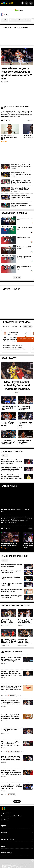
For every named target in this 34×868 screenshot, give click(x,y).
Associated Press (16, 191)
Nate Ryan (14, 176)
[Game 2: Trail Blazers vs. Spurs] (9, 269)
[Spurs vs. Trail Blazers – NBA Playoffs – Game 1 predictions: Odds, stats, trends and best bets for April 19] (25, 633)
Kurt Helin (14, 168)
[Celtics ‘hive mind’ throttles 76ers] (28, 579)
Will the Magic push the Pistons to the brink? (12, 584)
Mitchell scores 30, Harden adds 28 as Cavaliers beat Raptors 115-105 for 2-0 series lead (21, 189)
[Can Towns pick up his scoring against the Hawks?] (28, 566)
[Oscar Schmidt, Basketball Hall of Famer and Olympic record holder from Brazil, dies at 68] (28, 717)
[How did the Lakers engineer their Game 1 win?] (28, 572)
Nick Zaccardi (5, 721)
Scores (12, 20)
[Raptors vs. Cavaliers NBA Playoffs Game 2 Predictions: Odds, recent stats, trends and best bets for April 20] (9, 633)
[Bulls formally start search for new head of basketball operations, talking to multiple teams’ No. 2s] (28, 688)
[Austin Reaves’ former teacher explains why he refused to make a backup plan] (28, 469)
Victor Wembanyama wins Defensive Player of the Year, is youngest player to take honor (22, 204)
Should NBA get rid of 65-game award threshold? (12, 597)
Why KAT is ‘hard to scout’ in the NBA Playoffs (8, 424)
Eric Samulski (5, 82)
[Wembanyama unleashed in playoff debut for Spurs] (9, 434)
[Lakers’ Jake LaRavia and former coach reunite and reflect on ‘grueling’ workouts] (28, 477)
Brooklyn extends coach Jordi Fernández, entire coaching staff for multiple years (11, 659)
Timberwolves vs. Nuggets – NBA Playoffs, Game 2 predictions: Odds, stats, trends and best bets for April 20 (9, 621)
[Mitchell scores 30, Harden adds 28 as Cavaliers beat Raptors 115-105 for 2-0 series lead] (6, 190)
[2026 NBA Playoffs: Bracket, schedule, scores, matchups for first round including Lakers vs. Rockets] (6, 166)
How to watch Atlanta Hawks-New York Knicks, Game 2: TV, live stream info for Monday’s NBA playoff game (11, 758)
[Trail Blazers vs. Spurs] (9, 240)
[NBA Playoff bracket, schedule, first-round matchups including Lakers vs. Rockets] (17, 370)
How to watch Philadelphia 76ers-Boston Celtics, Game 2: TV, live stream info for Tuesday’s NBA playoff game (21, 197)
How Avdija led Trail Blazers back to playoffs (24, 442)
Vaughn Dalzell (21, 625)
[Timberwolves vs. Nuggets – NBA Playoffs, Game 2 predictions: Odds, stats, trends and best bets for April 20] (9, 613)
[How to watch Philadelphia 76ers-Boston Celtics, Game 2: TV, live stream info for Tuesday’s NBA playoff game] (6, 197)
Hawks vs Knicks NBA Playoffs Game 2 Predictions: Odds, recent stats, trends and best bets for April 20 (25, 621)
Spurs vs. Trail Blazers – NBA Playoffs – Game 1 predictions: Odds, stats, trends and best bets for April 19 (25, 641)
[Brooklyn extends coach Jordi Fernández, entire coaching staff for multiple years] (28, 659)
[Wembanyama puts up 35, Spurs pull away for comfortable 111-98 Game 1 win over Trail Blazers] (28, 744)
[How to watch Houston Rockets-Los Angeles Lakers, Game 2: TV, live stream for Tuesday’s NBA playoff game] (6, 174)
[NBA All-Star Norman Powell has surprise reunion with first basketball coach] (28, 461)
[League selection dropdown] (6, 327)
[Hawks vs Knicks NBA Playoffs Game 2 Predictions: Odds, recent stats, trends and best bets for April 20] (25, 613)
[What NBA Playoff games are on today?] (28, 731)
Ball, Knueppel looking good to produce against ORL (11, 590)
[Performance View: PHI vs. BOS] (9, 221)
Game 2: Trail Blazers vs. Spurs (24, 267)
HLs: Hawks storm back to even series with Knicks (25, 408)
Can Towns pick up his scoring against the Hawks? (11, 565)
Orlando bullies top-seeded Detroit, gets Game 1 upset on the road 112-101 (11, 787)
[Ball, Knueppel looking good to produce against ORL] (28, 591)
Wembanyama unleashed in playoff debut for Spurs (8, 442)
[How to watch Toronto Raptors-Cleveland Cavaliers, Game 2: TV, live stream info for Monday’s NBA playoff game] (28, 772)
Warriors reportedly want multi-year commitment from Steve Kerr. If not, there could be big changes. (11, 673)
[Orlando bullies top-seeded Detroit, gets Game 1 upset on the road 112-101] (28, 787)
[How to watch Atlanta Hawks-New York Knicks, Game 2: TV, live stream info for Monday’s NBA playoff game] (28, 758)
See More (5, 455)
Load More (17, 801)
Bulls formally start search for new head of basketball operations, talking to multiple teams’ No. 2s (12, 688)
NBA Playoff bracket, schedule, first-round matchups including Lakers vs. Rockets (17, 385)
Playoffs (19, 20)
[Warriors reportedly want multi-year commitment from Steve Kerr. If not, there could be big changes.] (28, 674)
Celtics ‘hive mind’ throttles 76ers (11, 578)
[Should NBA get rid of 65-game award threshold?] (28, 597)
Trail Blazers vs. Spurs (24, 237)
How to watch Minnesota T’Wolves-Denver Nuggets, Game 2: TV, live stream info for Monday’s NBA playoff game (11, 702)
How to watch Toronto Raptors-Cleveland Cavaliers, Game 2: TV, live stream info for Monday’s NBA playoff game (11, 772)
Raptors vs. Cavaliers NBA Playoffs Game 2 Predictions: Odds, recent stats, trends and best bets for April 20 (9, 641)
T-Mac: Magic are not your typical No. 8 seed (9, 408)
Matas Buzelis (12, 696)
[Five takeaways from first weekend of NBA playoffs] (25, 416)
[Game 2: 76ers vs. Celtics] (9, 230)
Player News (27, 20)
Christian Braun (13, 333)
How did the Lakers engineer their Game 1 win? (11, 572)
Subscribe (5, 820)
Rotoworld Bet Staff (6, 625)
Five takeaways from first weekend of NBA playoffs (25, 424)
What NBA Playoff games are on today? (11, 730)
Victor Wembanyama (13, 751)
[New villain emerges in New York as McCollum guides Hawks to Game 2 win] (17, 56)
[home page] (7, 3)
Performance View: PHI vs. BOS (25, 219)
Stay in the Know (6, 813)
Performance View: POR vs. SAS (24, 248)
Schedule (5, 20)
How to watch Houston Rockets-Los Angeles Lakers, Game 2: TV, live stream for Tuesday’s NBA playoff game (21, 173)
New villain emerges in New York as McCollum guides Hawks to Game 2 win (17, 73)
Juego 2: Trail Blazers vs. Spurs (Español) (24, 257)
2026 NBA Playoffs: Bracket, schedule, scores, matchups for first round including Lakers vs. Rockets (22, 166)
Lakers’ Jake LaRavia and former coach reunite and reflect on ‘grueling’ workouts (11, 477)
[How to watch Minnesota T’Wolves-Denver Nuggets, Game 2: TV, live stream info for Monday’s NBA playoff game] (28, 702)
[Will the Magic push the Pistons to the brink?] (28, 585)
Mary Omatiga (5, 733)
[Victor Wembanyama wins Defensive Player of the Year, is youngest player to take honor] (6, 205)
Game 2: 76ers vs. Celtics (24, 228)
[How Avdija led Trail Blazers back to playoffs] (25, 434)
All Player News (28, 326)
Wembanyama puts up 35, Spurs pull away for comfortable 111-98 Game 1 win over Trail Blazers (11, 744)
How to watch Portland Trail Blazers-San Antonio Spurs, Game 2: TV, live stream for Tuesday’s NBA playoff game (21, 181)
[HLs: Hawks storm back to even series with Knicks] (25, 400)
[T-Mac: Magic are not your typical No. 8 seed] (9, 400)
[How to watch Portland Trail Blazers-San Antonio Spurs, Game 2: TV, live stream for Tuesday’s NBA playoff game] (6, 182)
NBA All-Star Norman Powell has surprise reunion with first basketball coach (12, 462)
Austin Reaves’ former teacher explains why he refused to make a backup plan (12, 469)
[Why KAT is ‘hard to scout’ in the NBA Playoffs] (9, 416)
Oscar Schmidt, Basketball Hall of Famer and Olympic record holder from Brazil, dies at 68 (10, 717)
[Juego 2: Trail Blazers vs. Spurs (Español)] (9, 259)
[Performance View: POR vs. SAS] (9, 250)
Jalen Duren (11, 795)
